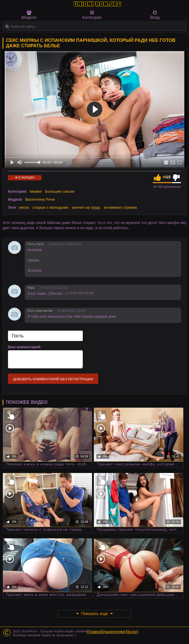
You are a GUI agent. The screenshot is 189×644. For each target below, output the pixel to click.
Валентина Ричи (40, 199)
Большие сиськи (60, 191)
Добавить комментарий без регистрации (53, 379)
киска (24, 207)
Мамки (36, 191)
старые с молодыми (50, 207)
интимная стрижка (120, 207)
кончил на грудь (86, 207)
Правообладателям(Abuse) (113, 632)
